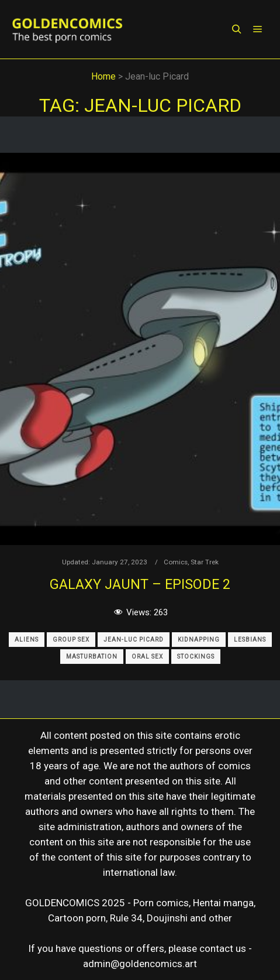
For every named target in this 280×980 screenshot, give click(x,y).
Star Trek (205, 562)
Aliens (27, 640)
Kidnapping (199, 640)
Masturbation (92, 657)
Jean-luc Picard (134, 640)
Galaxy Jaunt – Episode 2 (140, 584)
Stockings (196, 657)
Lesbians (250, 640)
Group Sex (71, 640)
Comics (176, 562)
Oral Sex (147, 657)
